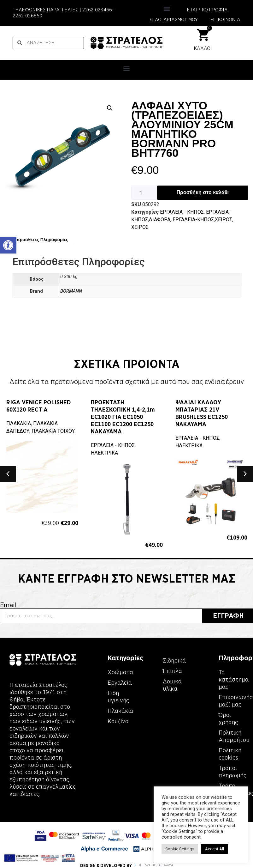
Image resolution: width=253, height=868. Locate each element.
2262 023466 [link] (97, 10)
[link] (8, 245)
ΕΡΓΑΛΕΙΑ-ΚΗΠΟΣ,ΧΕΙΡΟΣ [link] (202, 220)
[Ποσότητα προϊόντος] (144, 193)
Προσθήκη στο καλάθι (203, 192)
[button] (167, 8)
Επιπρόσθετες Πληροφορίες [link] (38, 240)
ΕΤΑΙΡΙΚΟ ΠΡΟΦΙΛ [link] (207, 10)
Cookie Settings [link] (180, 849)
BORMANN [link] (71, 291)
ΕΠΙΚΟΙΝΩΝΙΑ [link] (225, 20)
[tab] (38, 240)
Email (8, 605)
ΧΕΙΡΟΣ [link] (140, 227)
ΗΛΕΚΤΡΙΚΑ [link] (104, 453)
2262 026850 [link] (27, 16)
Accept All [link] (215, 849)
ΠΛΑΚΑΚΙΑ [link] (19, 423)
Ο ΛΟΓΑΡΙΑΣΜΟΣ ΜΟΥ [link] (174, 20)
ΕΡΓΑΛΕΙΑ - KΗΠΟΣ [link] (182, 212)
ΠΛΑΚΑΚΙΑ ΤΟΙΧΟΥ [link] (53, 431)
